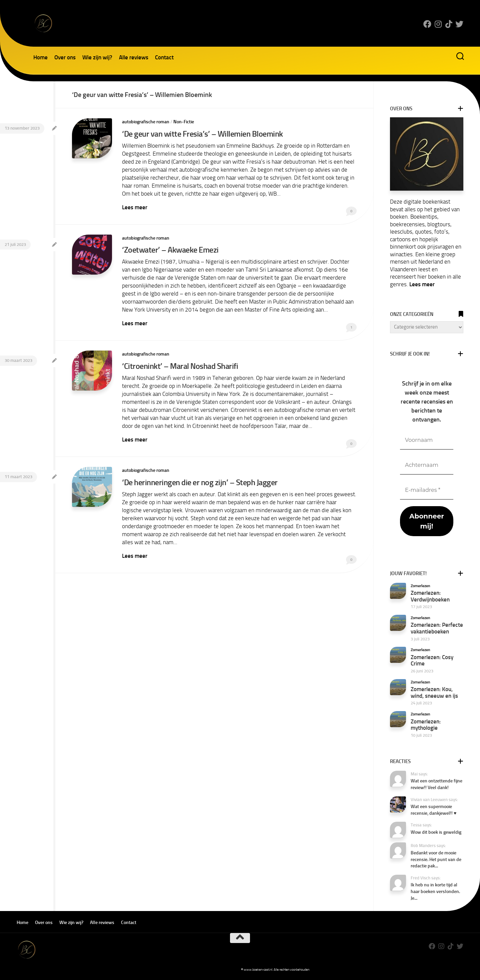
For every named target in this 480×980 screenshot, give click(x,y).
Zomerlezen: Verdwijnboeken (430, 596)
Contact (164, 57)
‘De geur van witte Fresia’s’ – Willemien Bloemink (202, 134)
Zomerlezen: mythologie (426, 725)
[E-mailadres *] (427, 490)
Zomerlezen (420, 586)
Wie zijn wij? (97, 57)
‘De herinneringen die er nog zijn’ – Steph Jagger (200, 482)
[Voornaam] (427, 440)
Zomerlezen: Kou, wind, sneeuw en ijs (434, 692)
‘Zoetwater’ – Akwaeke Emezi (170, 250)
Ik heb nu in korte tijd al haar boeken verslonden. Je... (435, 891)
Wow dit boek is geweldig (436, 832)
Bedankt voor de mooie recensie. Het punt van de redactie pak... (436, 859)
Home (40, 57)
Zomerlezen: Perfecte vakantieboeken (437, 628)
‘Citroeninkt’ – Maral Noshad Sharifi (180, 366)
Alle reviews (134, 57)
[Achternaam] (427, 465)
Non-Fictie (184, 122)
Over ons (65, 57)
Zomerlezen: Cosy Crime (432, 660)
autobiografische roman (146, 122)
